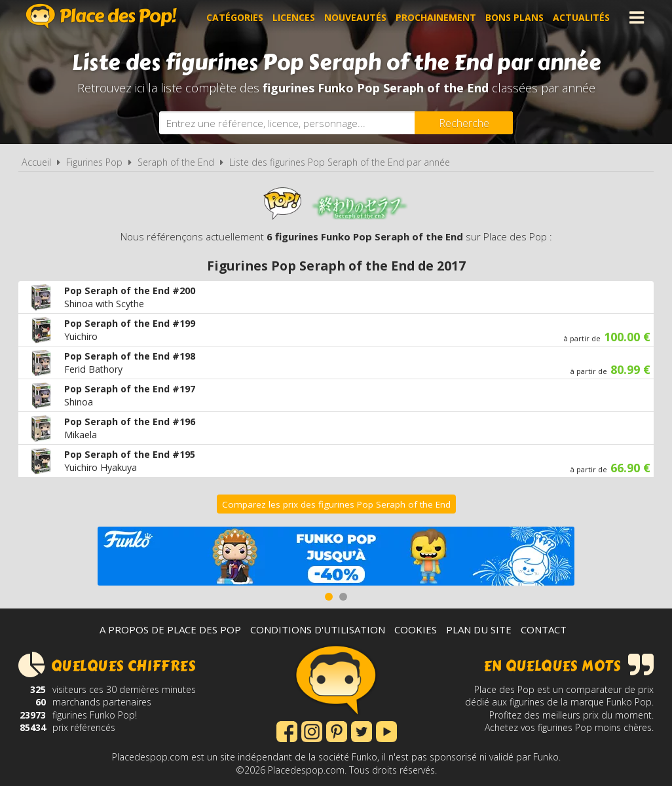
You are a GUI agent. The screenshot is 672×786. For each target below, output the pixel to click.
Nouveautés (355, 17)
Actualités (581, 17)
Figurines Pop (94, 162)
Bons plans (514, 17)
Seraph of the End (176, 162)
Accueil (36, 162)
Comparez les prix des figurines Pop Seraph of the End (336, 504)
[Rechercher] (464, 123)
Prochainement (436, 17)
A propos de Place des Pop (170, 629)
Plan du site (479, 629)
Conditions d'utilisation (318, 629)
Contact (544, 629)
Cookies (416, 629)
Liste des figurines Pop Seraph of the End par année (340, 162)
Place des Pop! (102, 16)
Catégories (235, 17)
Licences (294, 17)
